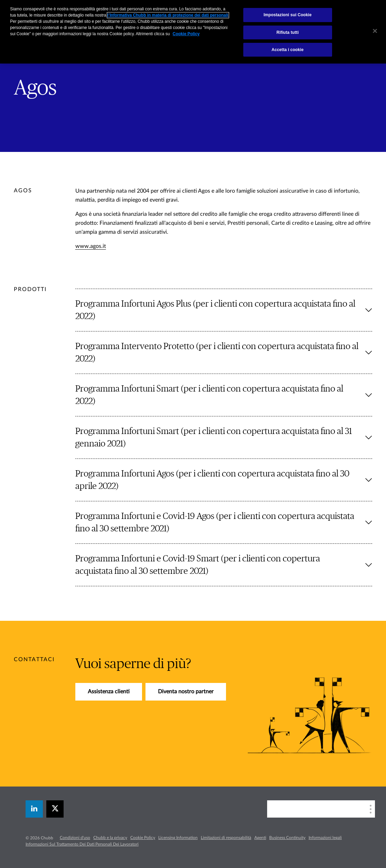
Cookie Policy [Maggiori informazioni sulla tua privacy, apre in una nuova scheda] (186, 34)
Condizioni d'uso (75, 838)
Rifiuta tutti (288, 32)
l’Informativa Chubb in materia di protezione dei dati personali (168, 15)
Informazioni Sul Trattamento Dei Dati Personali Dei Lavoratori (82, 844)
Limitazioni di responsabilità (226, 838)
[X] (55, 809)
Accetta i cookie (288, 50)
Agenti (260, 838)
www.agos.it (91, 246)
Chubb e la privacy (110, 838)
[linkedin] (34, 809)
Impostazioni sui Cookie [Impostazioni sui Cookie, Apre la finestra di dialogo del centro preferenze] (288, 15)
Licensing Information (178, 838)
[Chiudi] (375, 31)
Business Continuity (287, 838)
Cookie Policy (143, 838)
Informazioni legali (325, 838)
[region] (193, 32)
